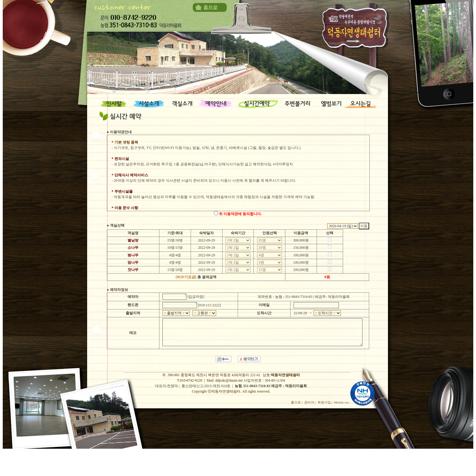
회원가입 (324, 402)
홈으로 (296, 402)
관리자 (309, 402)
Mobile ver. (342, 402)
